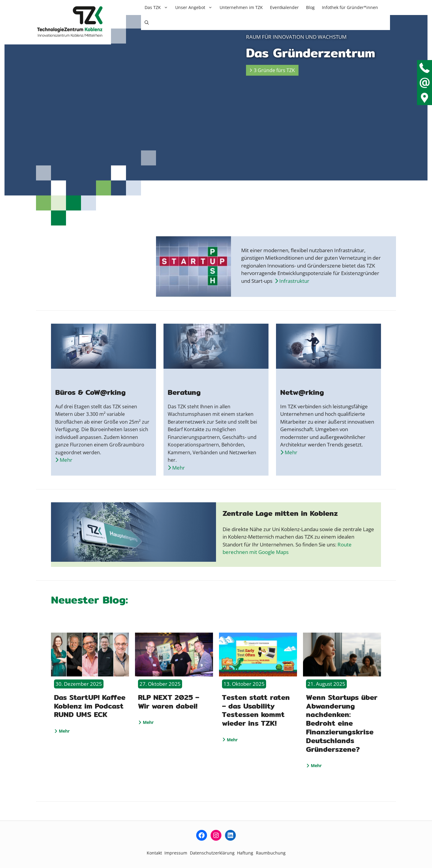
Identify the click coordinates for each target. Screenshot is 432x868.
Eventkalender (284, 7)
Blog (310, 7)
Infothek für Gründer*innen (350, 7)
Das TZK (158, 8)
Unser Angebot (196, 8)
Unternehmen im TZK (241, 7)
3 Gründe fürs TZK (272, 70)
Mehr (62, 731)
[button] (147, 23)
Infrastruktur (292, 281)
